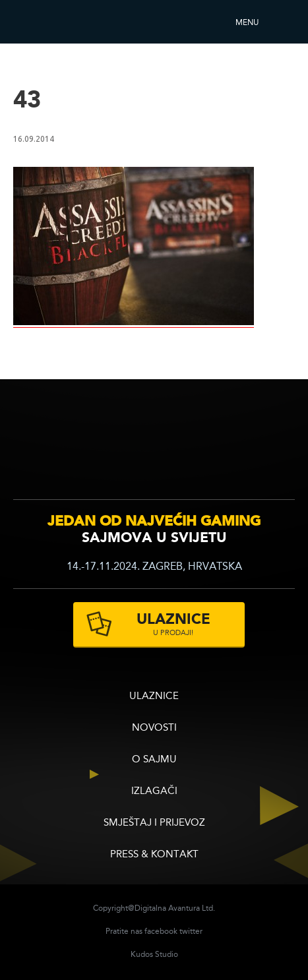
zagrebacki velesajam (267, 445)
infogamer (51, 447)
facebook (161, 932)
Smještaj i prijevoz (154, 823)
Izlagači (154, 792)
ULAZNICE (154, 697)
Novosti (154, 728)
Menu (247, 23)
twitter (191, 932)
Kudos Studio (154, 955)
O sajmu (154, 760)
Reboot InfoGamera (49, 22)
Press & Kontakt (154, 855)
